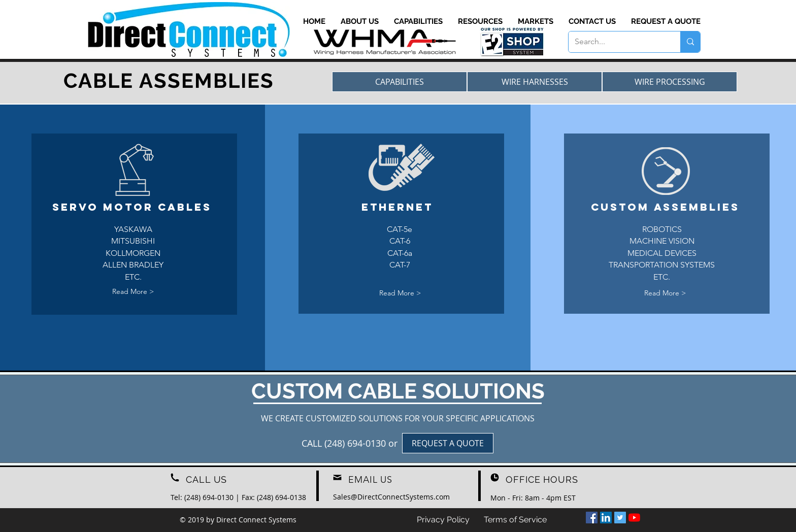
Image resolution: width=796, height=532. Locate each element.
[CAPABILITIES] (400, 82)
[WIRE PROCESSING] (670, 82)
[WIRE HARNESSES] (535, 82)
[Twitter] (620, 518)
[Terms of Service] (515, 520)
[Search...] (617, 42)
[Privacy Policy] (443, 520)
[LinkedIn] (606, 518)
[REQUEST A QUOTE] (448, 443)
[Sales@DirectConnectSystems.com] (391, 497)
